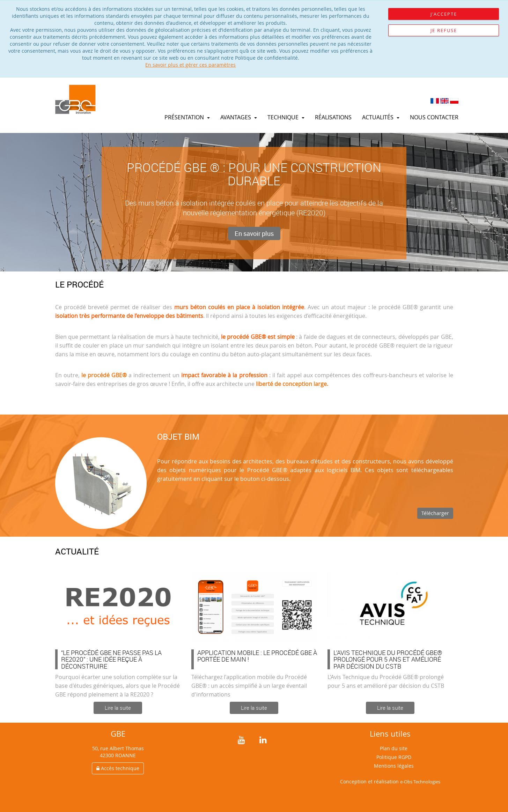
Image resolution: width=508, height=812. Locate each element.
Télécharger (435, 513)
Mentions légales (394, 766)
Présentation (187, 117)
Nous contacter (434, 117)
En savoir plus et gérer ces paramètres (190, 65)
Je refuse (444, 30)
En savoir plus (254, 233)
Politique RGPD (394, 757)
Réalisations (333, 117)
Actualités (381, 117)
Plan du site (394, 748)
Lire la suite (118, 708)
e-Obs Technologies (420, 782)
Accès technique (118, 768)
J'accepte (444, 14)
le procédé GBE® (104, 375)
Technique (286, 117)
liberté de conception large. (292, 384)
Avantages (239, 117)
